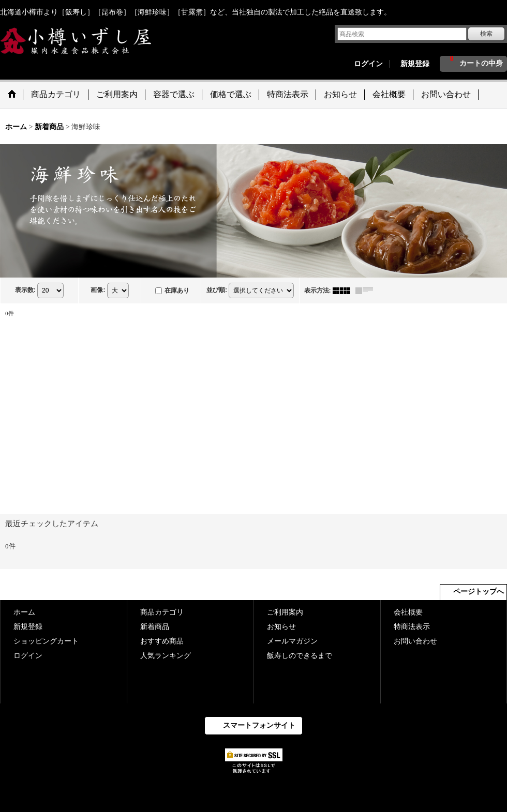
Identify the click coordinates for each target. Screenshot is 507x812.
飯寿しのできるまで (300, 656)
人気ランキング (166, 656)
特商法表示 (412, 627)
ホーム (24, 612)
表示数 (25, 290)
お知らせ (281, 627)
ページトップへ (479, 592)
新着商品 (155, 627)
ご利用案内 (285, 612)
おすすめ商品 (162, 641)
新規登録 (415, 64)
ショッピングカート (46, 641)
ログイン (368, 64)
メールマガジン (292, 641)
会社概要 (408, 612)
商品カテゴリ (162, 612)
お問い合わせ (415, 641)
